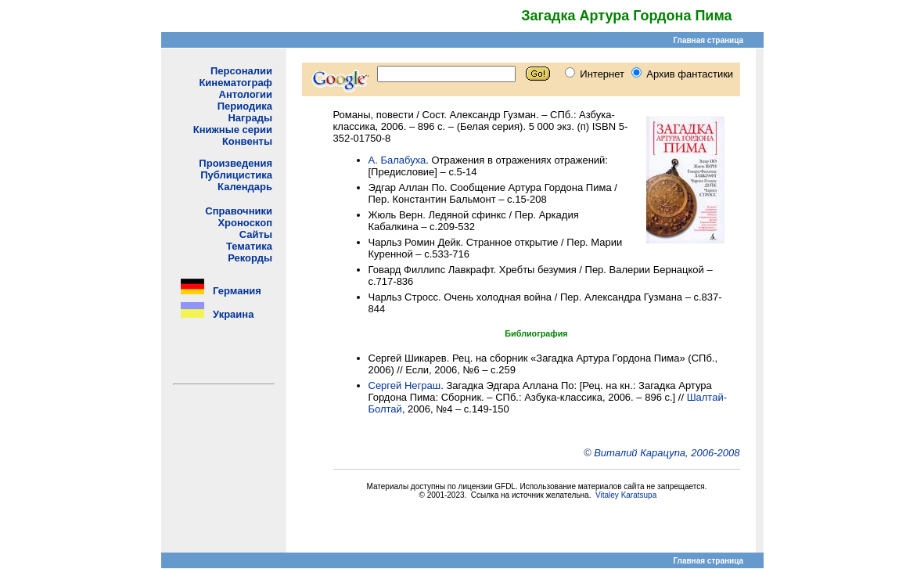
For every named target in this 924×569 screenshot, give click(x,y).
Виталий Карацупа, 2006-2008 (667, 453)
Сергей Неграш (405, 385)
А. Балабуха (397, 160)
